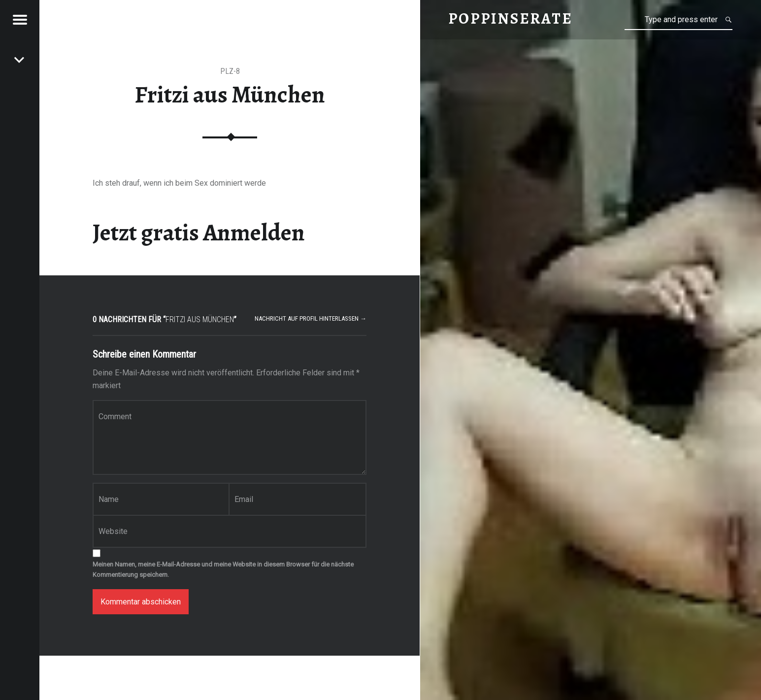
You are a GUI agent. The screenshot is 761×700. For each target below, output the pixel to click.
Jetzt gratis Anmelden (199, 233)
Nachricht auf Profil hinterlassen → (311, 318)
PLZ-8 (230, 71)
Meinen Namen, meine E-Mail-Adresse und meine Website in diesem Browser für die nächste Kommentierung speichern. (223, 569)
